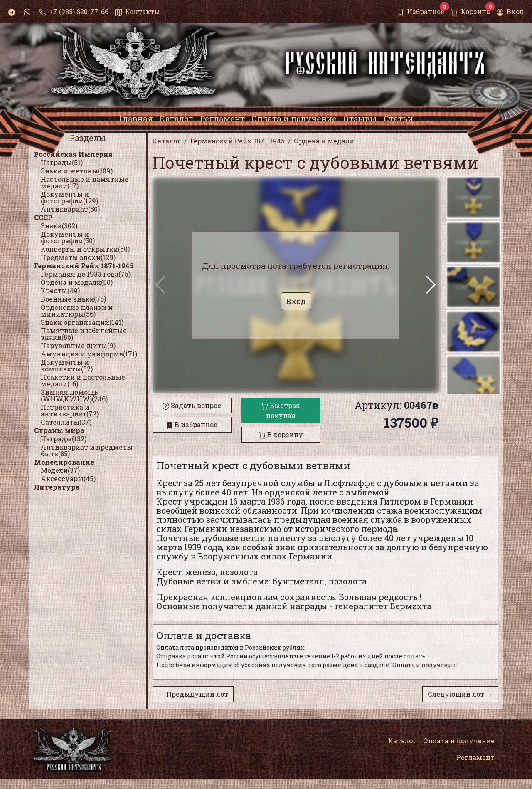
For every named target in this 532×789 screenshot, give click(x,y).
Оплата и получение (459, 741)
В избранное (192, 424)
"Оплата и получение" (424, 665)
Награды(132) (64, 439)
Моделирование (64, 462)
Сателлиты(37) (66, 422)
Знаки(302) (59, 226)
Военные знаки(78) (73, 299)
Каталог (402, 741)
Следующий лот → (460, 694)
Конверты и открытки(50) (85, 249)
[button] (431, 285)
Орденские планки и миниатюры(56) (77, 310)
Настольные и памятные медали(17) (85, 182)
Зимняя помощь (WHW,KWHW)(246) (74, 395)
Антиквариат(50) (70, 209)
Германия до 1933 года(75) (86, 274)
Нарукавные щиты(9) (78, 345)
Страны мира (59, 430)
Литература (57, 487)
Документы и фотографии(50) (68, 237)
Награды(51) (62, 162)
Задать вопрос (192, 405)
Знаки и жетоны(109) (77, 171)
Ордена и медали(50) (77, 282)
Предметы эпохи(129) (78, 257)
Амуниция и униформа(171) (89, 354)
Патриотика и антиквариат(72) (70, 410)
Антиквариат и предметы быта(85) (87, 450)
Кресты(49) (60, 291)
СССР (43, 217)
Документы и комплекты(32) (67, 365)
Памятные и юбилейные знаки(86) (84, 334)
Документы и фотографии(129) (69, 197)
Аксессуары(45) (68, 479)
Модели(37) (60, 470)
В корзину (281, 434)
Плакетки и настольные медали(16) (83, 380)
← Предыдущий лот (193, 694)
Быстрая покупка (281, 410)
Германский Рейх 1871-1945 (84, 266)
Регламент (475, 757)
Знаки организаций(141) (82, 322)
